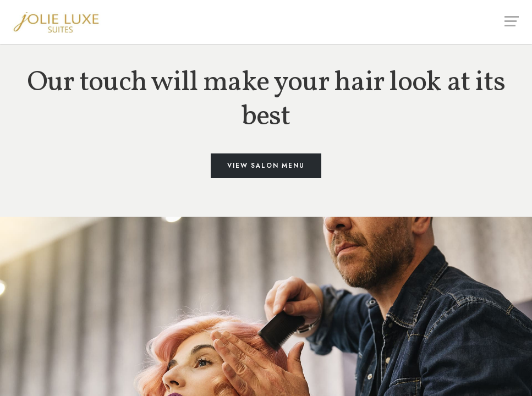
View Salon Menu (266, 166)
